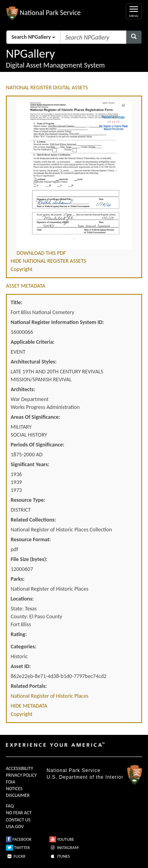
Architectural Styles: (34, 362)
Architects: (23, 389)
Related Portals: (29, 686)
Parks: (18, 579)
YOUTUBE (62, 839)
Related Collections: (33, 520)
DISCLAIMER (18, 795)
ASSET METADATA (26, 286)
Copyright (22, 269)
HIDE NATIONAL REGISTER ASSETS (48, 261)
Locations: (22, 599)
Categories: (23, 647)
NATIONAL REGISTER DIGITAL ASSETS (47, 88)
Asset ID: (21, 666)
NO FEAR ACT (19, 813)
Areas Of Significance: (35, 417)
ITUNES (60, 856)
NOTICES (14, 789)
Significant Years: (30, 464)
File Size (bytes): (29, 559)
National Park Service (73, 770)
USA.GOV (15, 827)
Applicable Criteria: (33, 342)
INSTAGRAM (64, 848)
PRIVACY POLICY (21, 775)
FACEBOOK (19, 839)
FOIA (10, 782)
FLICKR (16, 856)
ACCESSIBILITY (20, 768)
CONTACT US (18, 820)
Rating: (19, 634)
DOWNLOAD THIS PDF (41, 253)
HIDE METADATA (29, 706)
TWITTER (18, 848)
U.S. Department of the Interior (85, 777)
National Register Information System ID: (57, 322)
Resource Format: (31, 539)
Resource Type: (28, 500)
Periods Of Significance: (37, 445)
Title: (17, 302)
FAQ (10, 806)
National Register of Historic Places (50, 696)
